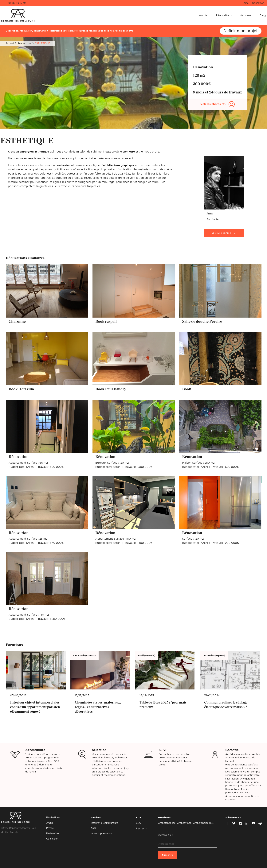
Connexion (258, 3)
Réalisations (224, 16)
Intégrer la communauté (104, 823)
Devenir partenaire (101, 834)
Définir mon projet (241, 31)
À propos (141, 828)
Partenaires (53, 833)
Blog (263, 16)
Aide (246, 3)
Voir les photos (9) (213, 104)
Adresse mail (165, 835)
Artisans (246, 16)
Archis (203, 16)
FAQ (93, 828)
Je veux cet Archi (222, 233)
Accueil (10, 43)
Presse (50, 828)
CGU (138, 823)
